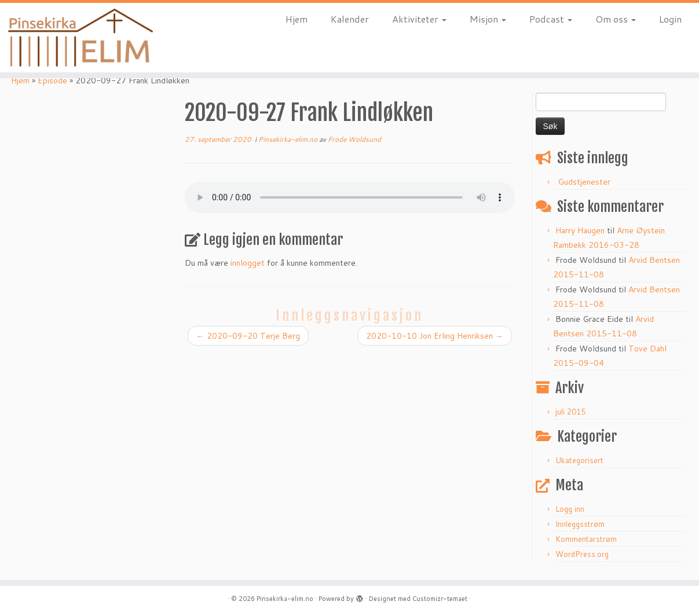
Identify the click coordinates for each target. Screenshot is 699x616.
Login (670, 19)
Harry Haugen (580, 230)
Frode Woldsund (354, 139)
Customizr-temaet (440, 599)
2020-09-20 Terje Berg (248, 336)
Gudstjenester (584, 182)
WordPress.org (582, 554)
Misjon (488, 19)
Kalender (350, 19)
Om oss (616, 19)
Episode (52, 80)
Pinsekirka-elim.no (289, 139)
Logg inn (570, 509)
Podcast (551, 19)
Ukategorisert (579, 460)
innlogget (248, 263)
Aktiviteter (419, 19)
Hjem (297, 19)
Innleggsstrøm (580, 524)
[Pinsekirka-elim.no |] (81, 38)
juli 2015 (570, 412)
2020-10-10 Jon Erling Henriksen (435, 336)
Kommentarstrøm (586, 539)
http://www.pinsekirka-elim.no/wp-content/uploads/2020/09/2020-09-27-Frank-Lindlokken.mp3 (350, 197)
